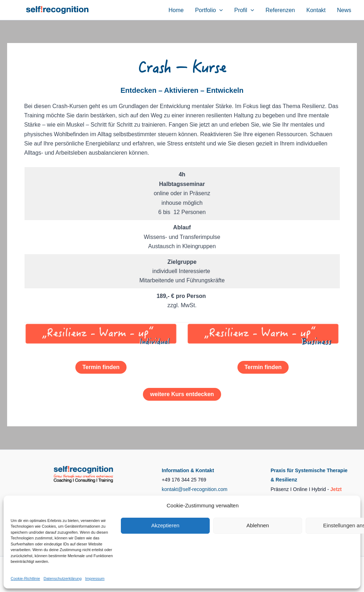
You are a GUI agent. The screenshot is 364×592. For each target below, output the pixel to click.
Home (176, 10)
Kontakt (316, 10)
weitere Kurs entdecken (182, 394)
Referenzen (280, 10)
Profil (244, 10)
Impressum (95, 578)
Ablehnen (258, 525)
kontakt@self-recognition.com (195, 489)
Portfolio (209, 10)
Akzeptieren (165, 525)
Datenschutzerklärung (63, 578)
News (344, 10)
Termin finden (101, 367)
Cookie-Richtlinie (25, 578)
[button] (219, 10)
